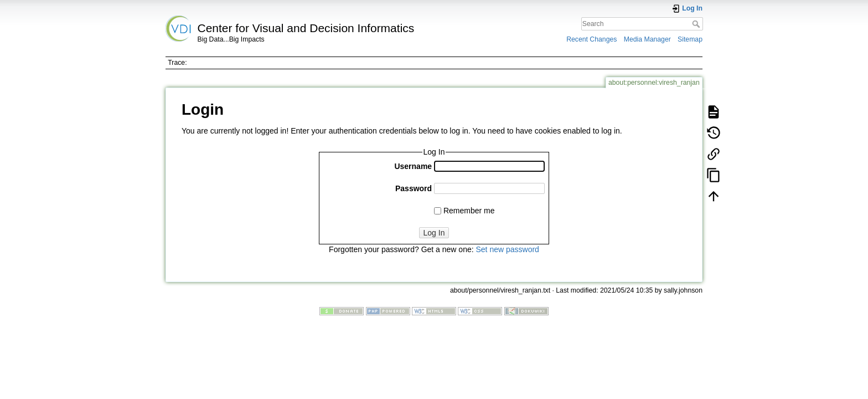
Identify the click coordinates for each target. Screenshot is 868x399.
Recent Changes (591, 39)
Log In (434, 233)
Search (697, 24)
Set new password (507, 249)
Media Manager (647, 39)
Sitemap (690, 39)
